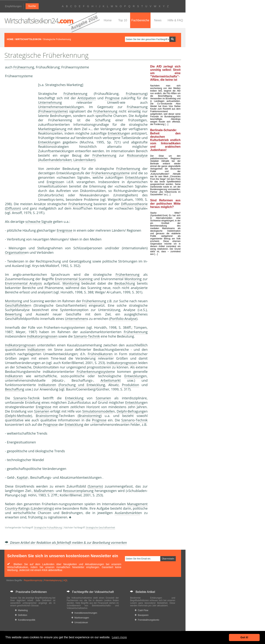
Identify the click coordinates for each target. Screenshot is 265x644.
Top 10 (123, 20)
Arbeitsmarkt (111, 380)
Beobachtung (125, 283)
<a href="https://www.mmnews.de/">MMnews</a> (20, 139)
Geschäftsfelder (17, 305)
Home (108, 20)
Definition (21, 615)
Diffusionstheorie (134, 204)
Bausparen (142, 615)
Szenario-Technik (87, 336)
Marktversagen (80, 618)
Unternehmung (50, 102)
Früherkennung (75, 94)
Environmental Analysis (23, 283)
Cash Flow (141, 610)
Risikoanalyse (137, 155)
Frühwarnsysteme (53, 111)
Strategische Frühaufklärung (48, 528)
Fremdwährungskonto (147, 620)
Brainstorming (47, 416)
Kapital (22, 477)
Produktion (130, 385)
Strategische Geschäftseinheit (100, 528)
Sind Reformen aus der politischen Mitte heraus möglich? (165, 204)
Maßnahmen (44, 491)
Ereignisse (54, 182)
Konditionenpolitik (25, 620)
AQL (66, 580)
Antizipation (87, 98)
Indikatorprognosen (42, 336)
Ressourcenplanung (78, 491)
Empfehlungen (13, 6)
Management (137, 504)
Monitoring (133, 279)
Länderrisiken (84, 160)
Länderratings (42, 508)
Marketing (21, 610)
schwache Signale (39, 222)
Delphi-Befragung (130, 411)
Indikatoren (36, 349)
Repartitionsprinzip (33, 580)
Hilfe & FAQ (175, 20)
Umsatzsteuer (80, 622)
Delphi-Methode (18, 416)
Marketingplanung (52, 129)
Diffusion (13, 208)
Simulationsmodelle (98, 411)
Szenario (95, 486)
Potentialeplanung (53, 580)
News (158, 20)
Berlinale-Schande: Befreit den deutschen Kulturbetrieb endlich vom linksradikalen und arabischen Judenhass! (165, 140)
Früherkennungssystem (110, 173)
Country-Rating (17, 508)
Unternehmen (76, 319)
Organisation (15, 252)
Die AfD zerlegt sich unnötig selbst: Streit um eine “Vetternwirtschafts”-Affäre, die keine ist (165, 73)
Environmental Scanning (74, 279)
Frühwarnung (24, 67)
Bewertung (13, 314)
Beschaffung (15, 389)
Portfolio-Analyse (123, 319)
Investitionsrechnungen (84, 613)
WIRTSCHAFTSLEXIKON (28, 39)
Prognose (112, 98)
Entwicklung (117, 133)
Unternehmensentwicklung (59, 107)
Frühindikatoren (100, 354)
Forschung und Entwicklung (82, 385)
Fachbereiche (140, 20)
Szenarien (103, 398)
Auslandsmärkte (127, 513)
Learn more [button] (119, 637)
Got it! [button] (244, 637)
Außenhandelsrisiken (55, 160)
